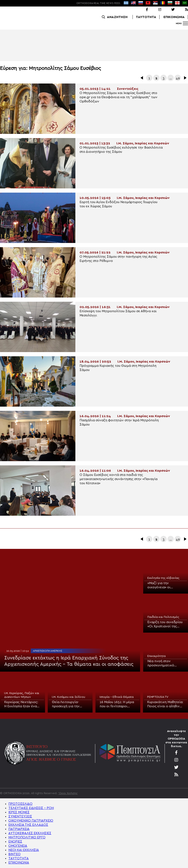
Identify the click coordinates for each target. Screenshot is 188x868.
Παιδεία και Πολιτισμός (163, 617)
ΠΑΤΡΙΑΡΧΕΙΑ (19, 829)
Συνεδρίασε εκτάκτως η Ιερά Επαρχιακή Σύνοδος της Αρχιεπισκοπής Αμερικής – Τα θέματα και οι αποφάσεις (69, 661)
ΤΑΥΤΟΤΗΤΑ (146, 17)
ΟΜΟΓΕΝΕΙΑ (18, 846)
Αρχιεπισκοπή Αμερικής (48, 651)
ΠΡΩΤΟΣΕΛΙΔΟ (20, 804)
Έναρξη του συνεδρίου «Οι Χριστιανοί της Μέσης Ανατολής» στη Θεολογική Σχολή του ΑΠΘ (165, 624)
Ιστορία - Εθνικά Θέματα (117, 697)
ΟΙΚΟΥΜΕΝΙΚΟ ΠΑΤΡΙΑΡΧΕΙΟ (31, 821)
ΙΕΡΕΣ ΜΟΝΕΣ (19, 812)
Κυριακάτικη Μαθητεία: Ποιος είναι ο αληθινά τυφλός (165, 704)
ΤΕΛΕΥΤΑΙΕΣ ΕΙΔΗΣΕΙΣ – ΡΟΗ (31, 808)
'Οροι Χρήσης (68, 793)
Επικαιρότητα (156, 656)
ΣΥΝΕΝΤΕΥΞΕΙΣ (20, 816)
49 (178, 78)
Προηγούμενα (142, 78)
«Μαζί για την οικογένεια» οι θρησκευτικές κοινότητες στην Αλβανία (160, 585)
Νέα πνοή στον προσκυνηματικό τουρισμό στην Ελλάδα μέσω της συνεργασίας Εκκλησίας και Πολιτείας (165, 663)
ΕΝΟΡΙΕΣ (15, 842)
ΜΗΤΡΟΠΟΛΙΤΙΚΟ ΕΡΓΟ (27, 837)
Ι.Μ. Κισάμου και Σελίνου (69, 697)
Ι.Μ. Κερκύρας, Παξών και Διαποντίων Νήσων (22, 695)
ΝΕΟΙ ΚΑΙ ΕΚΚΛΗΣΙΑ (24, 850)
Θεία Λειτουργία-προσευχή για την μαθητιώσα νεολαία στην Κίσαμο (68, 704)
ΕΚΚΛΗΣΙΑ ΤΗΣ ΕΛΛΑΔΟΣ (28, 825)
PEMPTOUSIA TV (158, 697)
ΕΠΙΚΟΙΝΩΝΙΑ (174, 17)
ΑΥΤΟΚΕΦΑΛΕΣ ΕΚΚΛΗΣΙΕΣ (30, 833)
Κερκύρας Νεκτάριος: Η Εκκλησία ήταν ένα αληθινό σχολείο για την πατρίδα (21, 704)
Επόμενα (185, 78)
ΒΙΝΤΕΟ (14, 854)
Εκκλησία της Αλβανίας (163, 578)
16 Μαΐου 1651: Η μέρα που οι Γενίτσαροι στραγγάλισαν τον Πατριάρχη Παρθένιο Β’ (117, 704)
